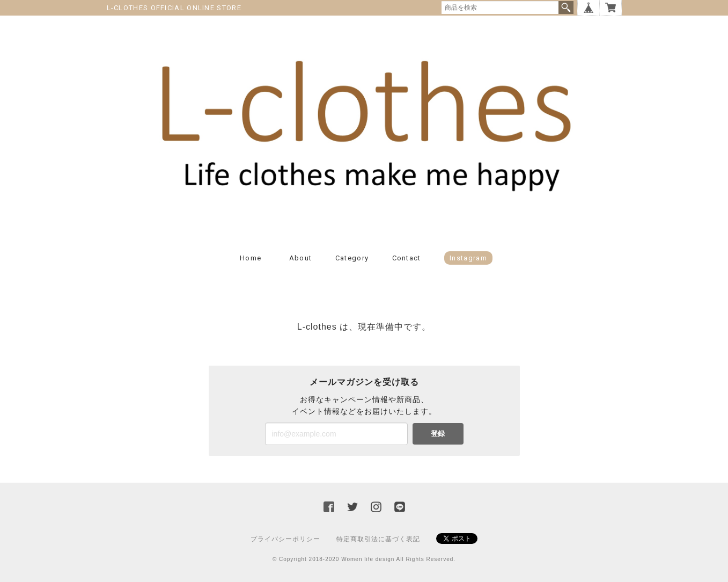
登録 (438, 434)
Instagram (468, 258)
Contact (407, 258)
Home (251, 258)
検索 (566, 8)
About (301, 258)
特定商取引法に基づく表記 (378, 539)
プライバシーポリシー (285, 539)
